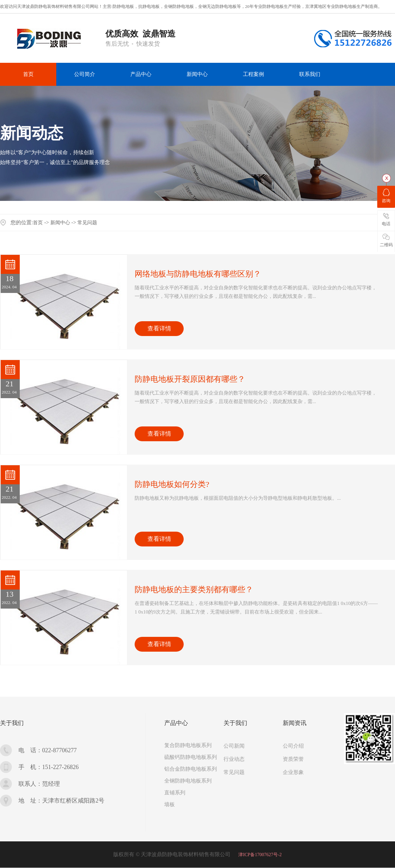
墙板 (170, 804)
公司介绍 (293, 746)
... (256, 292)
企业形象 (293, 772)
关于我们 (12, 723)
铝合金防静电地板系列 (191, 769)
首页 (38, 223)
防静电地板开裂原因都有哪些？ (190, 379)
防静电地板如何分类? (172, 484)
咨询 (386, 196)
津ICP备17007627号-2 (260, 855)
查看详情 (159, 328)
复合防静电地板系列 (188, 745)
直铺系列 (175, 793)
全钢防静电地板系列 (188, 781)
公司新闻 (234, 746)
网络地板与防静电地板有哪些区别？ (198, 274)
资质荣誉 (293, 759)
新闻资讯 (295, 723)
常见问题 (87, 223)
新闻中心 (60, 223)
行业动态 (234, 759)
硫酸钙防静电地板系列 (191, 757)
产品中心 (176, 723)
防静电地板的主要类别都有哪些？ (194, 590)
